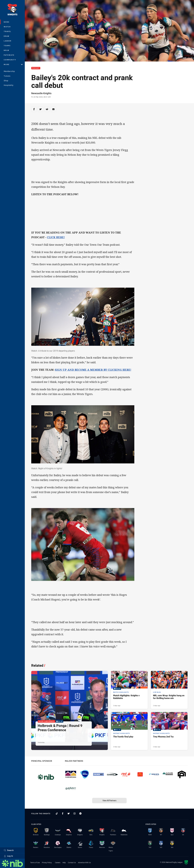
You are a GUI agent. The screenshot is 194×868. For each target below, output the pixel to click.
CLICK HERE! (56, 237)
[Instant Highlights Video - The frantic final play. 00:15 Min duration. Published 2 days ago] (129, 731)
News (7, 22)
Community (10, 60)
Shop (6, 81)
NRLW (7, 50)
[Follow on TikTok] (57, 813)
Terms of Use (35, 862)
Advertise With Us (84, 862)
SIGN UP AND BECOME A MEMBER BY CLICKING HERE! (93, 370)
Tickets (7, 76)
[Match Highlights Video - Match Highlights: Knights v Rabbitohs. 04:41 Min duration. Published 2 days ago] (129, 690)
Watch (7, 27)
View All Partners (109, 800)
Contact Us (72, 862)
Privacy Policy (47, 862)
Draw (7, 36)
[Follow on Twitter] (69, 813)
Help (64, 862)
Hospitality (9, 85)
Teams (7, 46)
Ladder (8, 41)
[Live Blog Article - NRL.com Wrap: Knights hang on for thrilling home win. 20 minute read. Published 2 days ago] (169, 690)
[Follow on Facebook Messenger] (80, 813)
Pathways (9, 55)
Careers (58, 862)
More (13, 64)
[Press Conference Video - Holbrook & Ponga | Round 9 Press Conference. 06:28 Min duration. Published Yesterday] (70, 710)
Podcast (36, 68)
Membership (9, 71)
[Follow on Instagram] (75, 813)
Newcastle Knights (41, 93)
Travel (8, 31)
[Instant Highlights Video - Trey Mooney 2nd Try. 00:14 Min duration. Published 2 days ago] (169, 731)
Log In (8, 856)
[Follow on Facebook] (63, 813)
